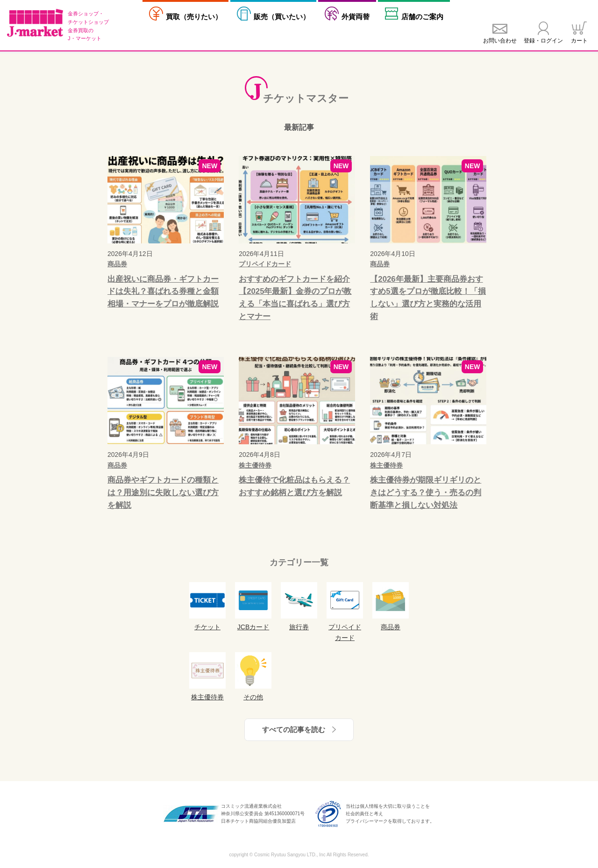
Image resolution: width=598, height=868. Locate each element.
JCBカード (253, 606)
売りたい (194, 17)
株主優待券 (255, 465)
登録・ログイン (543, 41)
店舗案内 (422, 17)
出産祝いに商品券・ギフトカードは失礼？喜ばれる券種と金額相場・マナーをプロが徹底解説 (163, 292)
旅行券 (299, 606)
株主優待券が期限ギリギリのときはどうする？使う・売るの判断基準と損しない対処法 (426, 493)
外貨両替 (356, 17)
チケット (207, 606)
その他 (253, 676)
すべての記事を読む (294, 729)
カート (579, 41)
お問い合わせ (500, 41)
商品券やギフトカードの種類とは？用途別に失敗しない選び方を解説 (163, 493)
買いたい (282, 17)
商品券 (117, 264)
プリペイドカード (265, 264)
